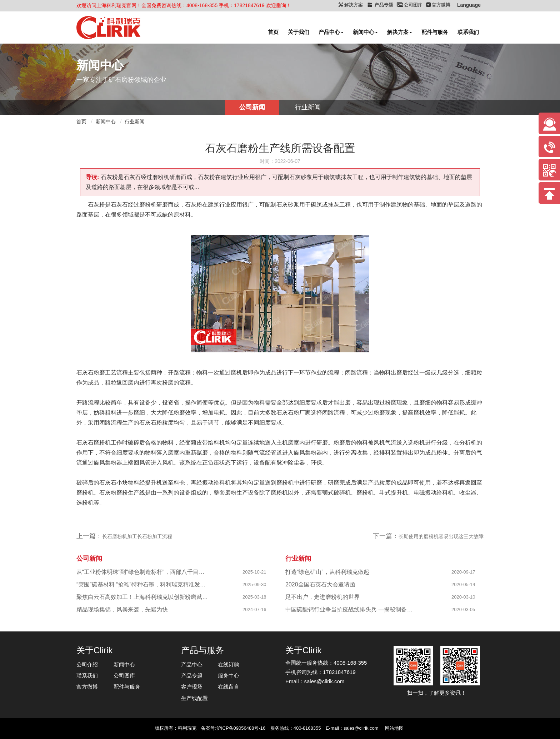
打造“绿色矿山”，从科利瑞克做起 (327, 572)
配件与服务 (435, 32)
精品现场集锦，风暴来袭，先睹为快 (122, 609)
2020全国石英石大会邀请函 (320, 584)
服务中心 (229, 676)
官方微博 (87, 687)
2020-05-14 (463, 584)
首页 (273, 32)
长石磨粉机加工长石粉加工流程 (137, 536)
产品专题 (192, 676)
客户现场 (192, 687)
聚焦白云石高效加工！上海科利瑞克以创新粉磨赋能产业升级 (143, 597)
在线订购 (229, 664)
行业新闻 (308, 107)
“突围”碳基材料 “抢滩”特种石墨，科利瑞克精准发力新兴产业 (143, 584)
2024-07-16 (254, 609)
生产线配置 (194, 698)
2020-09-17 (463, 572)
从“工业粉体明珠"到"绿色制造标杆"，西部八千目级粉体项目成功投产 (143, 572)
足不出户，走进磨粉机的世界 (322, 597)
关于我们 (299, 32)
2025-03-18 (254, 597)
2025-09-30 (254, 584)
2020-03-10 (463, 597)
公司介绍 (87, 664)
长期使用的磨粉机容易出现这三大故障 (441, 536)
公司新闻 (252, 107)
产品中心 (331, 32)
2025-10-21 (254, 572)
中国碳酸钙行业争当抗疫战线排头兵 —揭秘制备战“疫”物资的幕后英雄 (352, 609)
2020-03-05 (463, 609)
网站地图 (394, 728)
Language (469, 5)
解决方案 (400, 32)
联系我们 (468, 32)
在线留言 (229, 687)
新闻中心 (365, 32)
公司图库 (124, 676)
